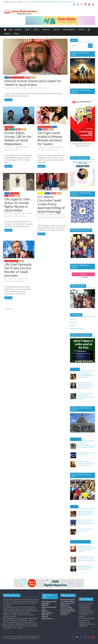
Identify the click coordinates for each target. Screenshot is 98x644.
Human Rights (30, 88)
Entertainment (69, 30)
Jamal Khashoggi (55, 217)
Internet (36, 88)
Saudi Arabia (42, 88)
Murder (12, 281)
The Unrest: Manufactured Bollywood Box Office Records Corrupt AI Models (86, 376)
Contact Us (64, 614)
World (16, 34)
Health (36, 30)
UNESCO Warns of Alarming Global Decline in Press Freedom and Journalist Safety (86, 522)
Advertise (45, 617)
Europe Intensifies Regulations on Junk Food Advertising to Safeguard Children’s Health (86, 513)
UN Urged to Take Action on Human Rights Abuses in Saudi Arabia (17, 205)
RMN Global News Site (49, 602)
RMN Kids (45, 605)
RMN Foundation (47, 619)
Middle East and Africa (17, 78)
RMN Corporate (47, 613)
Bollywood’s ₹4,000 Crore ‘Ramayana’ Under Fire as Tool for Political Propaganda (86, 463)
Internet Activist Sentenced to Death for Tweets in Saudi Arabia (33, 83)
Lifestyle (56, 30)
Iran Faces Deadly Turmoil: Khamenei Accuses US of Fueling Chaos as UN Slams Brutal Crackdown (86, 549)
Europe (72, 325)
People (12, 129)
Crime (7, 78)
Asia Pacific (74, 322)
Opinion (7, 34)
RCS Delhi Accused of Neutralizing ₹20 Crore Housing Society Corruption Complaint (49, 2)
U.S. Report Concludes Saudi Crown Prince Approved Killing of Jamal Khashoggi (51, 204)
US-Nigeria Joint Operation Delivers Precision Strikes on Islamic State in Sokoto (85, 568)
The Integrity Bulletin (68, 601)
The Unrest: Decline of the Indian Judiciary (85, 530)
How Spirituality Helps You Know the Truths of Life (86, 454)
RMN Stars (45, 611)
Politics (81, 30)
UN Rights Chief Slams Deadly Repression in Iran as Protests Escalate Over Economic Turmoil (86, 559)
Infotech (46, 30)
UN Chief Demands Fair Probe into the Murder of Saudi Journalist (18, 270)
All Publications (65, 613)
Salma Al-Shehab (46, 150)
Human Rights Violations (11, 216)
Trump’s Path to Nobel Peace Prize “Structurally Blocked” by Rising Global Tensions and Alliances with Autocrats (86, 385)
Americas (41, 193)
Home (10, 30)
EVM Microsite (65, 605)
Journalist (63, 217)
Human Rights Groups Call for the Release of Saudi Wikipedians (18, 138)
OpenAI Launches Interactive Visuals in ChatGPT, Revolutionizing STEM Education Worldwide (86, 396)
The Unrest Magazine (68, 599)
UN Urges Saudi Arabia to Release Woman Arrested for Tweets (50, 138)
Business (18, 30)
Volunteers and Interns (68, 611)
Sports (27, 30)
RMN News (20, 88)
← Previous (8, 309)
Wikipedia (19, 150)
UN (27, 216)
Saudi (39, 220)
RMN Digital (46, 603)
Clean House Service (67, 609)
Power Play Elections (67, 603)
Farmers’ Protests (66, 607)
